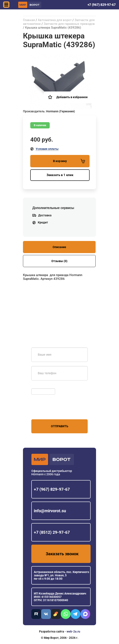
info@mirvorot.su (50, 511)
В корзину (69, 161)
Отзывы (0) (59, 261)
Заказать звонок (62, 554)
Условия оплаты (47, 149)
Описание (59, 247)
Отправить (60, 426)
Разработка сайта (52, 631)
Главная (29, 20)
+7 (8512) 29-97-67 (52, 532)
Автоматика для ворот (55, 20)
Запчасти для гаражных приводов (69, 24)
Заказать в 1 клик (60, 175)
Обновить (39, 386)
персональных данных (47, 411)
